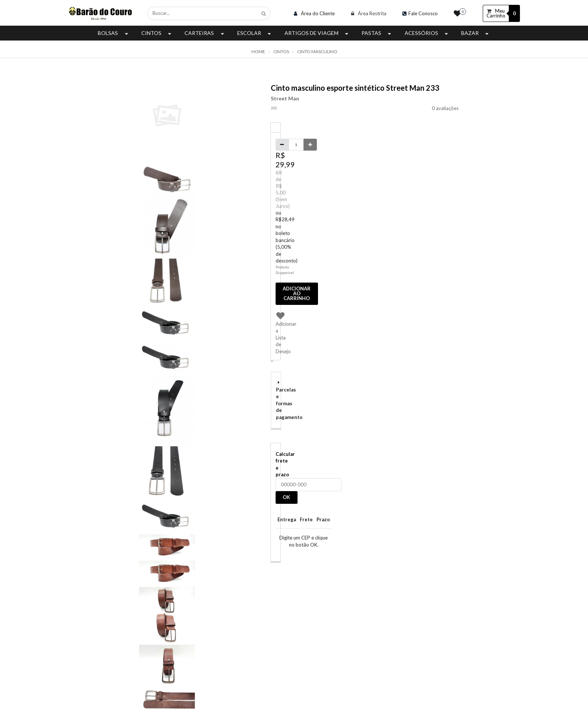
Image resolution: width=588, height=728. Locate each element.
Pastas (377, 33)
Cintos (157, 33)
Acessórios (427, 33)
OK (286, 497)
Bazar (476, 33)
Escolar (255, 33)
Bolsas (114, 33)
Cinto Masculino (317, 52)
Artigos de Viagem (317, 33)
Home (258, 52)
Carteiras (205, 33)
